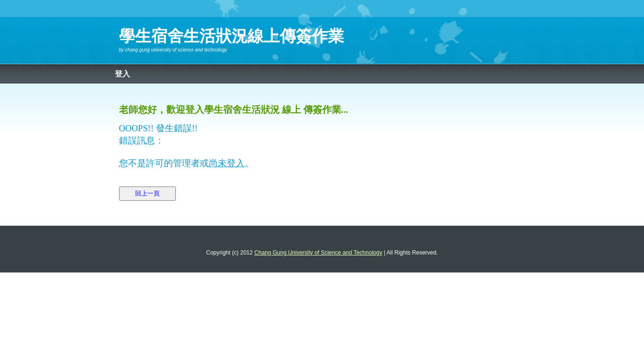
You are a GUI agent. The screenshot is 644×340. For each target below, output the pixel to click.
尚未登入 (227, 163)
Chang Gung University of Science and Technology (176, 50)
